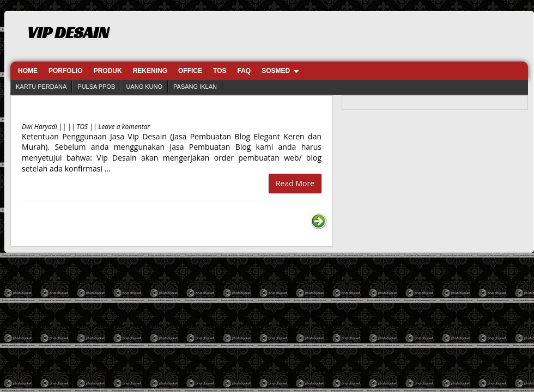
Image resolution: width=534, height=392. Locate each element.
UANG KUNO (144, 87)
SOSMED (276, 71)
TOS (220, 71)
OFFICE (190, 71)
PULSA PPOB (96, 87)
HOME (28, 71)
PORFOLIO (66, 71)
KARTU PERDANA (41, 87)
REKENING (150, 71)
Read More (295, 183)
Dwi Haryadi (40, 127)
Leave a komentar (125, 127)
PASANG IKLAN (195, 87)
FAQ (244, 71)
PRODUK (108, 71)
